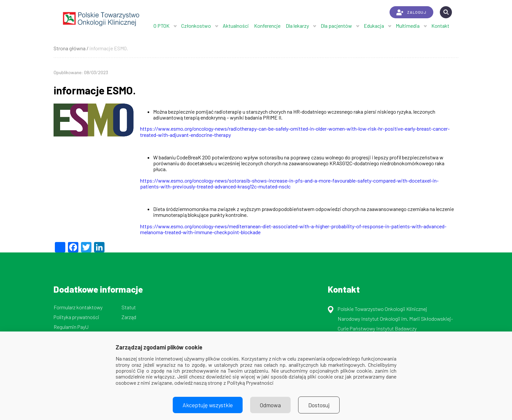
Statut (129, 307)
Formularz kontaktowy (78, 307)
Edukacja (374, 26)
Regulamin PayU (71, 327)
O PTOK (161, 26)
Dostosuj (319, 405)
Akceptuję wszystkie (208, 405)
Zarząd (129, 317)
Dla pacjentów (336, 26)
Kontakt (440, 26)
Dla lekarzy (297, 26)
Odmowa (270, 405)
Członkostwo (196, 26)
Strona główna (70, 48)
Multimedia (408, 26)
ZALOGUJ (411, 12)
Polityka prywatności (76, 317)
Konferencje (267, 26)
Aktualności (236, 26)
